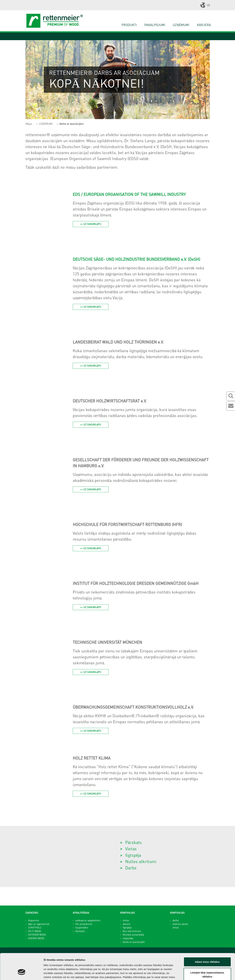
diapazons (34, 920)
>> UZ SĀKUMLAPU (91, 307)
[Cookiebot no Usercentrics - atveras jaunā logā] (22, 974)
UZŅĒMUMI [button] (181, 25)
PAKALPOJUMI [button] (155, 25)
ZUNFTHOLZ (35, 927)
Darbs (131, 868)
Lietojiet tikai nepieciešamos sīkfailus (207, 954)
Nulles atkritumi (141, 861)
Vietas (131, 849)
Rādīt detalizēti (181, 973)
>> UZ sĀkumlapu (91, 224)
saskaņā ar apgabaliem (88, 920)
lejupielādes (82, 927)
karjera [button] (204, 25)
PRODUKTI (129, 25)
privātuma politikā (55, 960)
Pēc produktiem (84, 924)
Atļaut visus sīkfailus (207, 941)
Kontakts (80, 931)
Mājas (29, 124)
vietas (126, 920)
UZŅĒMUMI (46, 124)
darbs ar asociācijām (71, 124)
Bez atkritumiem (132, 931)
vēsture (127, 924)
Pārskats (134, 842)
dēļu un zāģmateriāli (39, 924)
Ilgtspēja (133, 855)
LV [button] (205, 5)
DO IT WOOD (35, 931)
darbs (176, 920)
